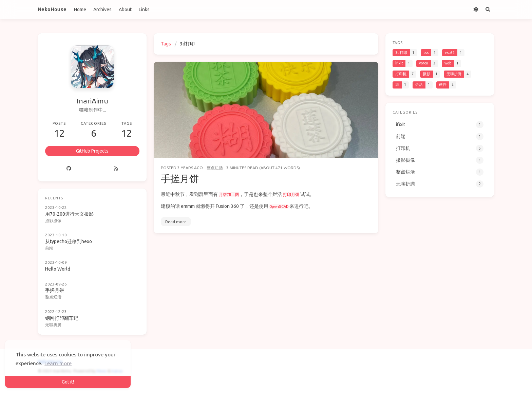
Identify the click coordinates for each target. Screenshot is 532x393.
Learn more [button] (58, 363)
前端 (49, 248)
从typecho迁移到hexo (69, 241)
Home (80, 9)
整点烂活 (215, 168)
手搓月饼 (180, 179)
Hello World (58, 269)
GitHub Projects (92, 151)
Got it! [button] (68, 382)
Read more (176, 222)
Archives (102, 9)
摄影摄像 (53, 221)
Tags (166, 44)
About (125, 9)
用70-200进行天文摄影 (69, 214)
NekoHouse (52, 9)
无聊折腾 (53, 325)
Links (144, 9)
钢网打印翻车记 (62, 318)
